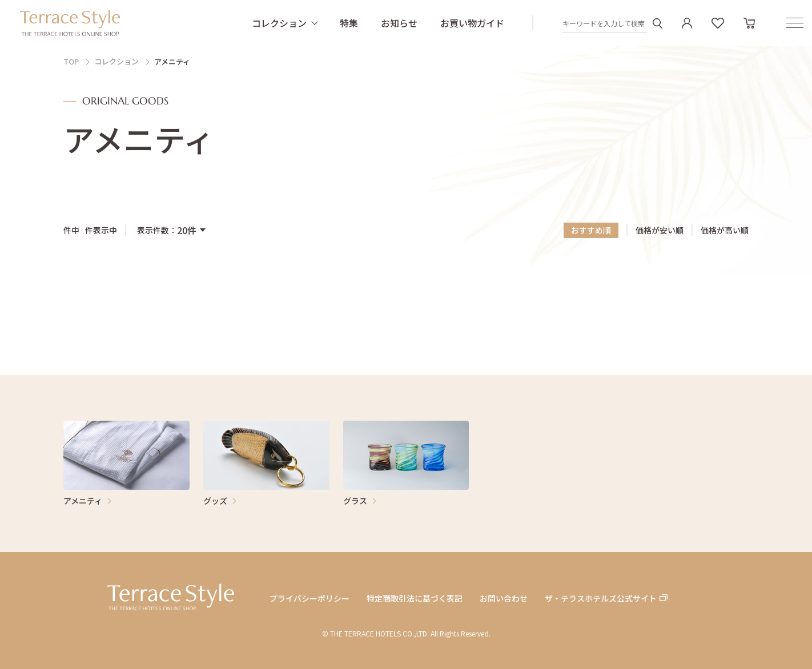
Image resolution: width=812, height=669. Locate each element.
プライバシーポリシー (309, 599)
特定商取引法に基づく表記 (415, 599)
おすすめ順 (591, 230)
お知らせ (399, 23)
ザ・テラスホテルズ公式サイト (601, 599)
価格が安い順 (660, 231)
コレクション (279, 23)
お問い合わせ (504, 599)
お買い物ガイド (472, 23)
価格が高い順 (725, 231)
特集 (349, 23)
